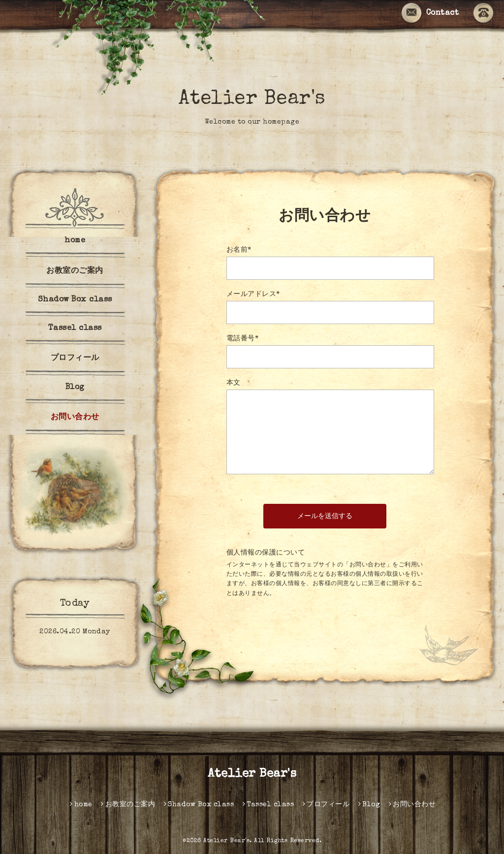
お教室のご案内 (75, 271)
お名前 (239, 250)
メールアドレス (253, 295)
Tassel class (75, 328)
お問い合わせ (75, 418)
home (75, 241)
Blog (75, 388)
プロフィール (75, 359)
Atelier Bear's (252, 99)
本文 (234, 383)
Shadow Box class (75, 300)
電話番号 (243, 339)
